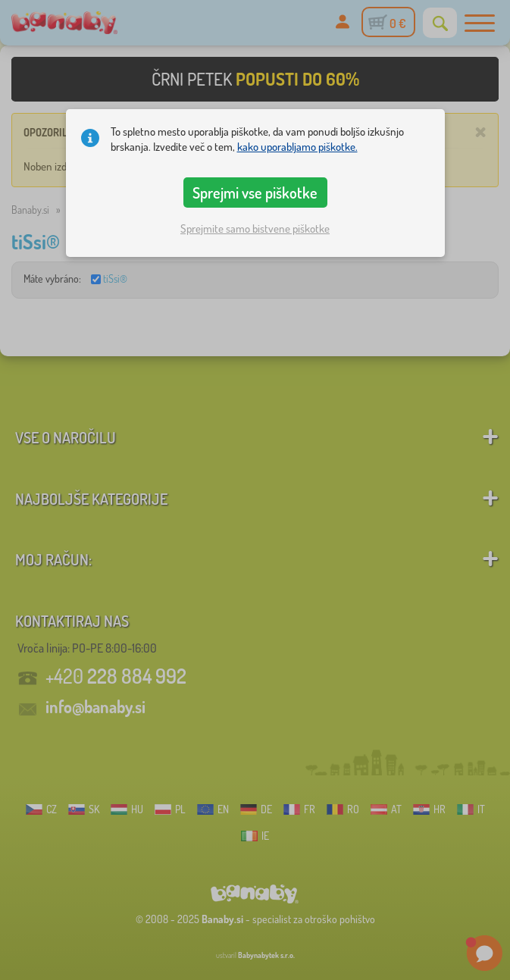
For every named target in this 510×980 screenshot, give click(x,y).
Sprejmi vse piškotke (255, 193)
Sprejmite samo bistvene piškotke (255, 229)
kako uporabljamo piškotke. (297, 147)
